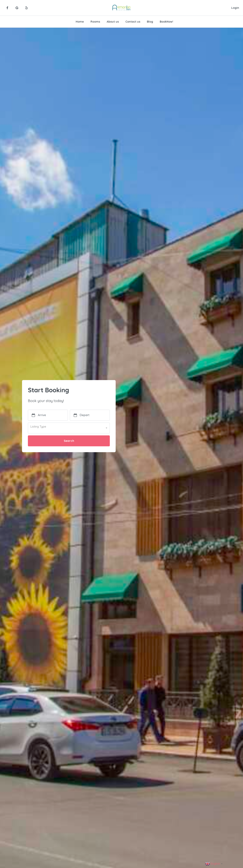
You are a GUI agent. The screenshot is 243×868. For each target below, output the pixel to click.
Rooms (95, 22)
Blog (150, 22)
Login (235, 8)
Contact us (133, 22)
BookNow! (166, 22)
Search (69, 441)
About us (113, 22)
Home (80, 22)
